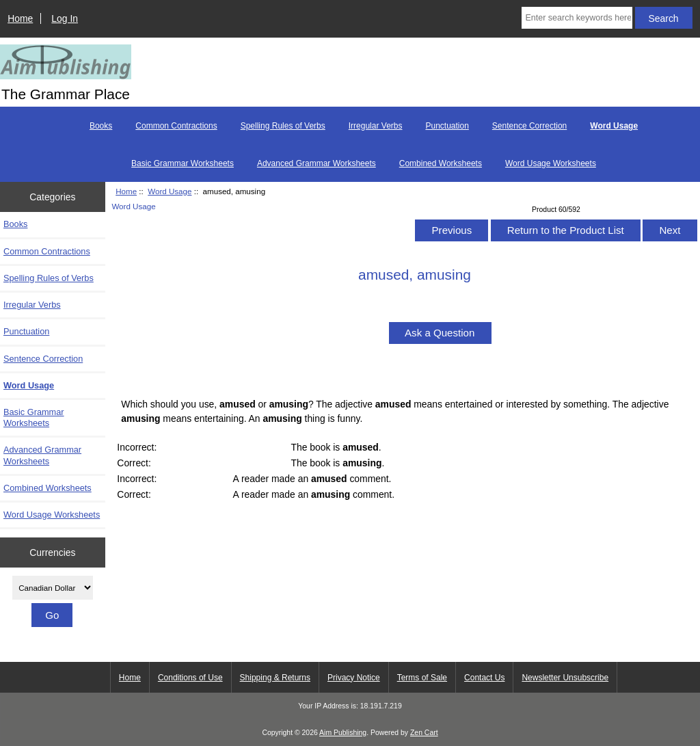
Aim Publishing (343, 733)
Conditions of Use (190, 678)
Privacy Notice (354, 678)
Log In (65, 18)
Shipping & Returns (275, 678)
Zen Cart (424, 733)
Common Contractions (176, 126)
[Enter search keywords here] (577, 18)
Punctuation (447, 126)
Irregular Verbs (376, 126)
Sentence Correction (529, 126)
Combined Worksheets (441, 163)
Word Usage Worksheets (551, 163)
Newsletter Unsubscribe (565, 678)
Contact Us (484, 678)
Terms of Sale (422, 678)
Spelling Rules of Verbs (283, 126)
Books (101, 126)
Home (20, 18)
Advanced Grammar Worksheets (317, 163)
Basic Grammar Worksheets (183, 163)
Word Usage (170, 191)
